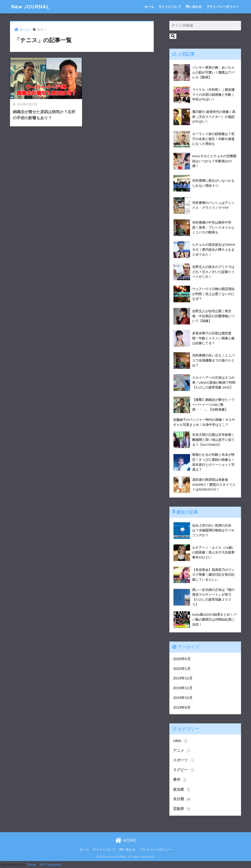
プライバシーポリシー (223, 7)
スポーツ (184, 761)
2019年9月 (182, 708)
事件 (180, 780)
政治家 (182, 790)
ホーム (149, 7)
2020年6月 (182, 659)
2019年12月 (183, 678)
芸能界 (182, 809)
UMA (181, 741)
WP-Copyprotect (51, 865)
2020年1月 (182, 669)
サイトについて (170, 7)
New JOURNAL (30, 7)
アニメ (182, 751)
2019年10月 (183, 698)
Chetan (31, 865)
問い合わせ (194, 7)
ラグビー (184, 770)
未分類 (182, 799)
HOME (125, 840)
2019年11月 (183, 688)
